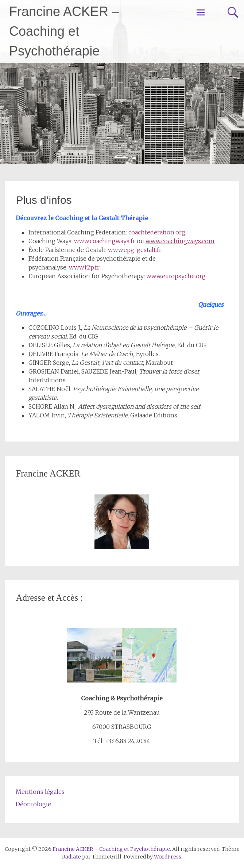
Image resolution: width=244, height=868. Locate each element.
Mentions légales (40, 792)
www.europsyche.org (176, 276)
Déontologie (33, 804)
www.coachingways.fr (105, 241)
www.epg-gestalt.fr (135, 250)
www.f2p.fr (84, 267)
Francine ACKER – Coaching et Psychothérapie (64, 31)
